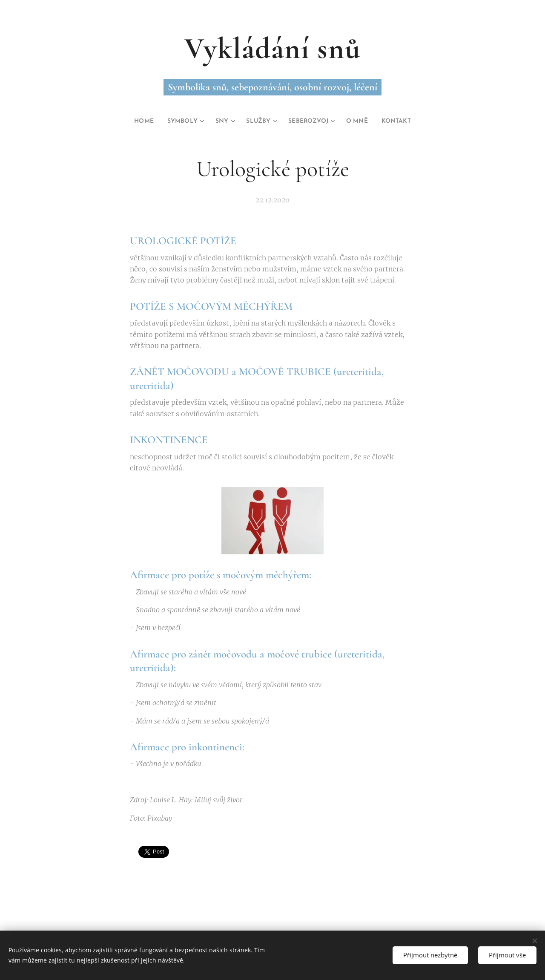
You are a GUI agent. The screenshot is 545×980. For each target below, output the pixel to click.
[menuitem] (134, 121)
